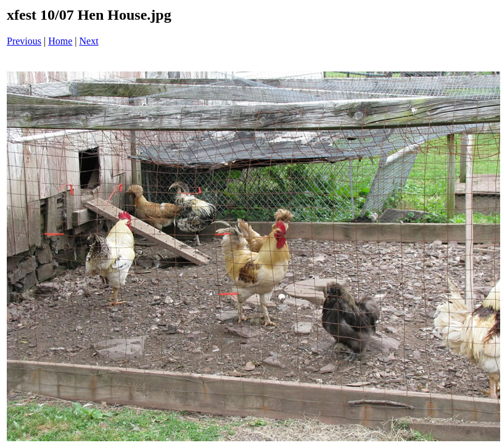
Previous (24, 41)
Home (60, 41)
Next (89, 41)
